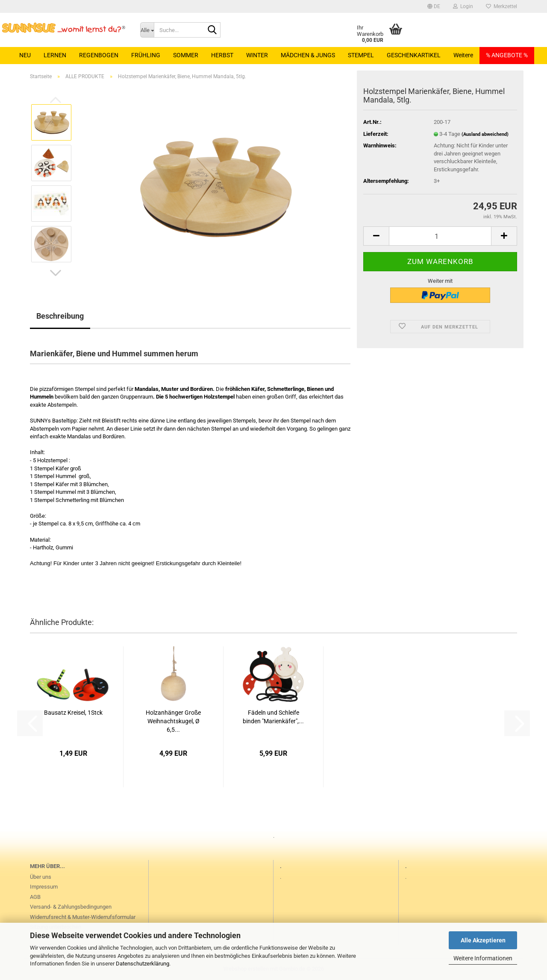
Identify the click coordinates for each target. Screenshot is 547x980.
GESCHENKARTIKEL (414, 55)
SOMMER (186, 55)
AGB (35, 897)
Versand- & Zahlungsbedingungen (71, 907)
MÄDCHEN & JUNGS (308, 55)
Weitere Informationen (483, 958)
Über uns (41, 877)
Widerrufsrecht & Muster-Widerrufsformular (83, 917)
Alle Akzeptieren (483, 940)
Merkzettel (501, 6)
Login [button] (463, 6)
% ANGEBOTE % (507, 55)
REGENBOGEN (99, 55)
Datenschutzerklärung (143, 964)
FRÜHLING (146, 55)
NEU (25, 55)
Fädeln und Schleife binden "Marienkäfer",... (273, 717)
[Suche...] (147, 30)
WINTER (257, 55)
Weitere (463, 55)
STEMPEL (361, 55)
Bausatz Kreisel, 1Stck (73, 713)
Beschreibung (60, 316)
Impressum (44, 887)
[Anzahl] (440, 236)
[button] (434, 6)
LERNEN (55, 55)
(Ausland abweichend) (485, 134)
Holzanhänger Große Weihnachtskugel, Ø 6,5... (173, 721)
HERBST (222, 55)
